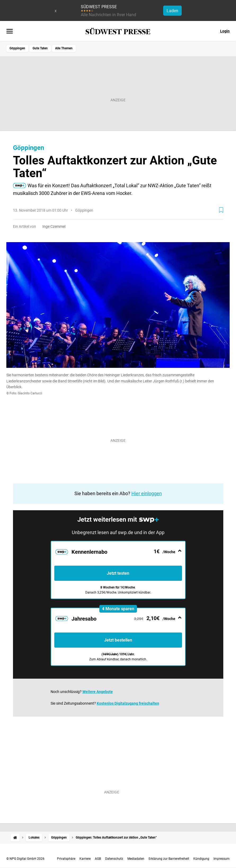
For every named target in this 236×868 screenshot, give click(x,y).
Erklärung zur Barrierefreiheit (169, 859)
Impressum (222, 859)
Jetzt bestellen (118, 640)
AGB (98, 859)
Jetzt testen (118, 573)
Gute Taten (40, 48)
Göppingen (17, 48)
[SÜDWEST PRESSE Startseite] (118, 31)
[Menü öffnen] (10, 32)
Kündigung (201, 859)
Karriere (85, 859)
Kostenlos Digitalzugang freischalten (128, 703)
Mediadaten (136, 859)
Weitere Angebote (98, 692)
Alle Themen (64, 48)
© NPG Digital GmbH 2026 (25, 859)
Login (225, 31)
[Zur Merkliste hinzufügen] (221, 210)
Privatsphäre (66, 859)
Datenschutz (114, 859)
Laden (172, 11)
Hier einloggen (147, 493)
